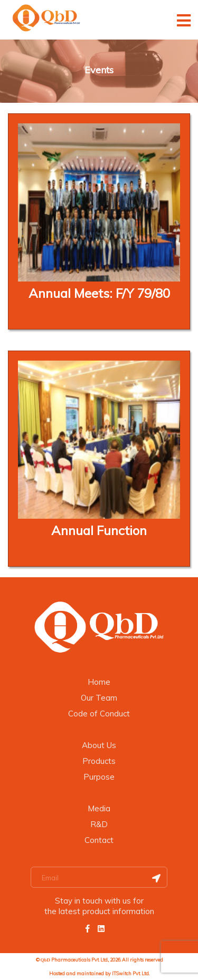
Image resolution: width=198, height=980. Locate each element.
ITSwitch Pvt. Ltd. (131, 973)
